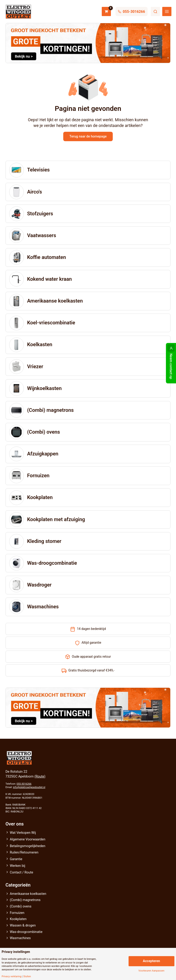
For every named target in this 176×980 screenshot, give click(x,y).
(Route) (40, 777)
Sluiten (27, 976)
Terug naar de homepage (88, 137)
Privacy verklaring (11, 976)
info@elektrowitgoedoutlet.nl (29, 788)
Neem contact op (171, 366)
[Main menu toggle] (167, 11)
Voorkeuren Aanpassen (151, 971)
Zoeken (155, 11)
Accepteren (151, 961)
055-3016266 (24, 784)
